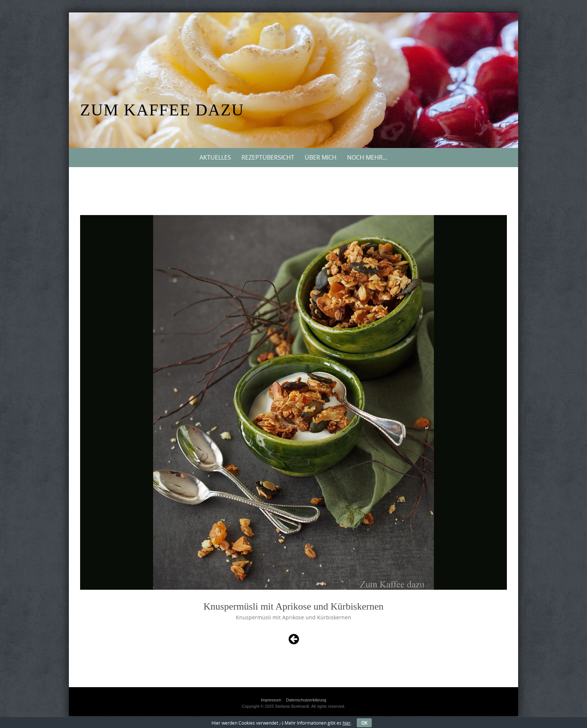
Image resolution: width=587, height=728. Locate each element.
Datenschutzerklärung (306, 700)
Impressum (271, 700)
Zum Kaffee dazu (162, 110)
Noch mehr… (367, 157)
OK (364, 723)
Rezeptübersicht (268, 157)
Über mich (321, 157)
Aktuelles (215, 157)
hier (347, 723)
